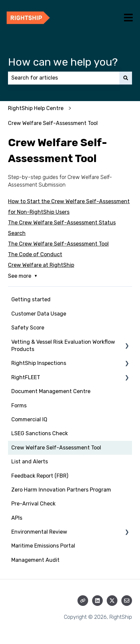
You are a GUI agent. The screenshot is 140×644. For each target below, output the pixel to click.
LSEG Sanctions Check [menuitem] (40, 433)
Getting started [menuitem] (31, 299)
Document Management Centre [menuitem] (51, 391)
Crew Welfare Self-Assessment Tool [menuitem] (56, 448)
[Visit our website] (83, 601)
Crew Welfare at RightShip (41, 265)
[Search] (126, 78)
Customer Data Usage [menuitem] (39, 314)
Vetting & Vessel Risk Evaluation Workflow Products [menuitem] (63, 346)
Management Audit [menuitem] (35, 560)
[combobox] (64, 78)
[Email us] (127, 601)
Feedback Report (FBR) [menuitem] (40, 476)
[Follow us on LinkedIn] (97, 601)
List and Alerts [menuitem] (30, 462)
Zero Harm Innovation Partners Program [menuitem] (61, 490)
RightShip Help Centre (36, 108)
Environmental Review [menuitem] (39, 532)
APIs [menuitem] (17, 518)
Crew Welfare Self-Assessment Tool (53, 123)
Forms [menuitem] (19, 406)
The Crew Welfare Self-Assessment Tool (58, 244)
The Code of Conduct (35, 254)
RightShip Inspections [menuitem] (39, 363)
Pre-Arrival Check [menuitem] (33, 504)
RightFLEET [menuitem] (26, 377)
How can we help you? (63, 62)
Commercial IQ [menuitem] (29, 419)
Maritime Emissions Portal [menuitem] (43, 546)
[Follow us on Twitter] (112, 601)
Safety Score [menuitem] (28, 328)
